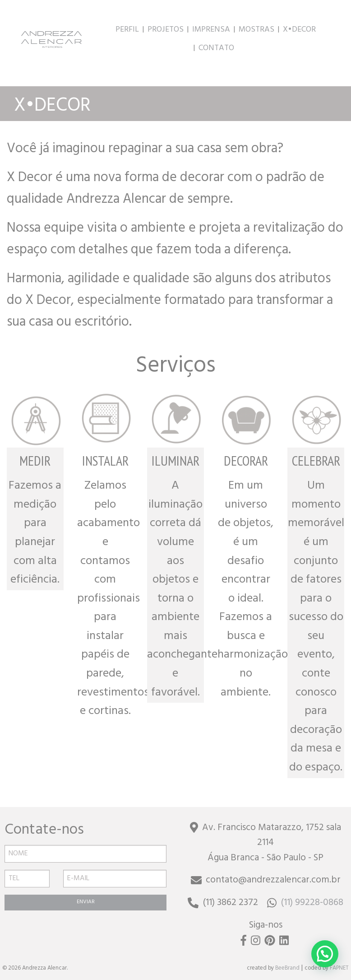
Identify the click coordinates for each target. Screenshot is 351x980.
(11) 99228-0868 (305, 903)
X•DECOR (299, 30)
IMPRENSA (211, 30)
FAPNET (339, 969)
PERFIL (127, 30)
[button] (325, 954)
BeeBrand (287, 969)
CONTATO (216, 49)
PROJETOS (166, 30)
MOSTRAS (256, 30)
